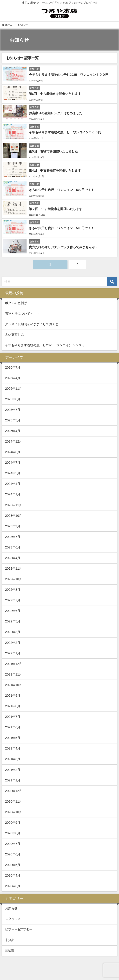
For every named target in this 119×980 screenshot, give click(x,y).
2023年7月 (13, 537)
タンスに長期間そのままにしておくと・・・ (36, 324)
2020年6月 (13, 854)
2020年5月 (13, 865)
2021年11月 (13, 674)
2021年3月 (13, 759)
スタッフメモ (14, 919)
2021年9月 (13, 696)
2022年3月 (13, 632)
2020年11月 (13, 801)
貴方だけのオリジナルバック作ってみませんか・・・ (67, 247)
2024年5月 (13, 473)
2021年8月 (13, 706)
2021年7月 (13, 717)
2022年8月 (13, 590)
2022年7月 (13, 600)
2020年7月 (13, 844)
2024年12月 (13, 441)
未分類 (10, 940)
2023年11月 (13, 505)
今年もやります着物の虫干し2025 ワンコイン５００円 (69, 75)
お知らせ (11, 908)
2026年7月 (13, 367)
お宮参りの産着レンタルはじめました (56, 113)
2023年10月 (13, 516)
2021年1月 (13, 780)
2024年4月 (13, 484)
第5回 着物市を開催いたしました (53, 151)
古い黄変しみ (14, 335)
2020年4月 (13, 875)
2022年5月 (13, 621)
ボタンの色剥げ (16, 303)
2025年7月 (13, 410)
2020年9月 (13, 823)
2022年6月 (13, 611)
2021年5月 (13, 738)
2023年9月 (13, 526)
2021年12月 (13, 664)
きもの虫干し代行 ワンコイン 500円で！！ (61, 190)
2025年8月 (13, 399)
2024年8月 (13, 452)
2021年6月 (13, 727)
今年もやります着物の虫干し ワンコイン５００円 (65, 132)
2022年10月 (13, 579)
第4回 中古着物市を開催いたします (55, 170)
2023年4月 (13, 558)
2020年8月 (13, 833)
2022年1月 (13, 653)
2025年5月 (13, 420)
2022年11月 (13, 568)
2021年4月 (13, 748)
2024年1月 (13, 494)
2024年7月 (13, 463)
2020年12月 (13, 791)
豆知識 (10, 951)
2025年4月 (13, 431)
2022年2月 (13, 643)
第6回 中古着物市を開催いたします (55, 94)
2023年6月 (13, 547)
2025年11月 (13, 389)
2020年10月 (13, 812)
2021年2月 (13, 770)
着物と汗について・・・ (22, 313)
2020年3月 (13, 886)
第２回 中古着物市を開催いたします (56, 209)
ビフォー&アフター (19, 929)
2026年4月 (13, 378)
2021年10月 (13, 685)
